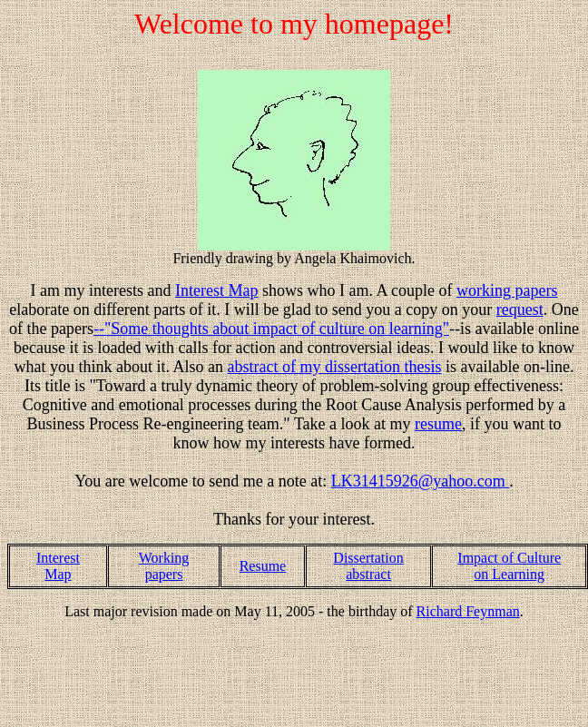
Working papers (164, 566)
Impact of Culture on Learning (509, 566)
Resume (263, 566)
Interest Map (58, 566)
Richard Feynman (468, 611)
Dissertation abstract (368, 566)
